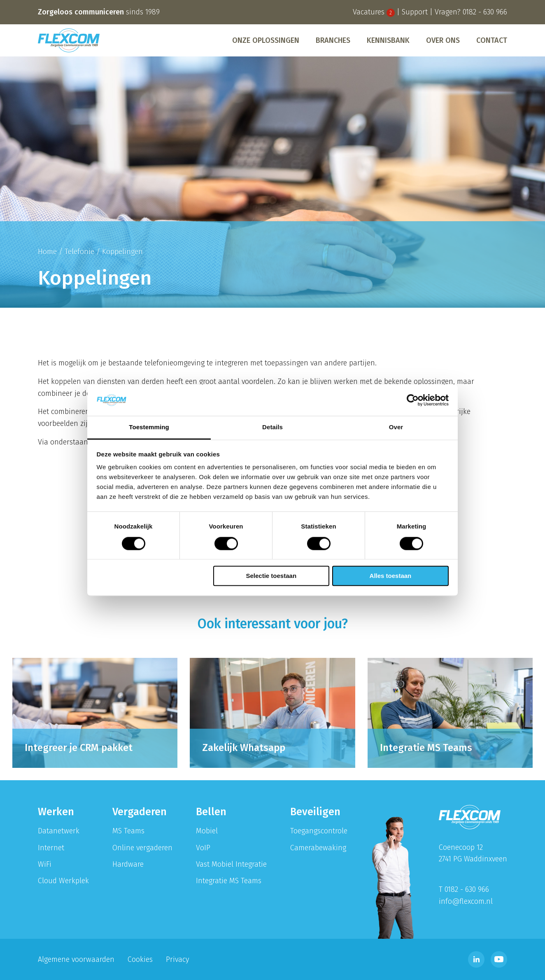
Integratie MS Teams (229, 881)
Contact (492, 40)
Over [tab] (396, 427)
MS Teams (128, 831)
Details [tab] (272, 427)
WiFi (45, 864)
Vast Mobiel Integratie (231, 864)
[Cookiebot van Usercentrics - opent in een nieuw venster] (413, 400)
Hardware (128, 864)
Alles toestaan (391, 576)
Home (47, 252)
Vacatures (374, 12)
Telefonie (79, 252)
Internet (51, 848)
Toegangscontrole (319, 831)
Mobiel (207, 831)
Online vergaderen (142, 848)
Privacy (177, 959)
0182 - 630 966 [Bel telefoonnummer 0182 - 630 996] (485, 12)
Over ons (443, 40)
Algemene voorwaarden (76, 959)
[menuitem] (266, 40)
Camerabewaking (318, 848)
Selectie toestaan (271, 576)
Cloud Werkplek (63, 881)
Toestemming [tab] (149, 427)
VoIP (203, 848)
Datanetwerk (59, 831)
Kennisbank (388, 40)
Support (415, 12)
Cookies (140, 959)
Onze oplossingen (266, 40)
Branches (333, 40)
